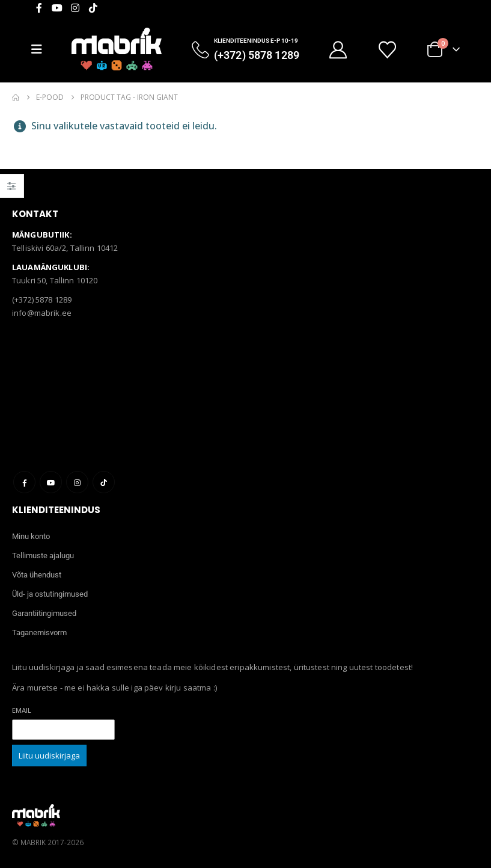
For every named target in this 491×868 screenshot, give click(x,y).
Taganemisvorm (39, 633)
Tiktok (104, 482)
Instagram (77, 482)
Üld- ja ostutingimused (50, 594)
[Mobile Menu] (41, 49)
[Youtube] (57, 8)
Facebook (24, 482)
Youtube (51, 482)
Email (22, 710)
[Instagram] (75, 8)
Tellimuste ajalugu (43, 556)
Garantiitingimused (44, 613)
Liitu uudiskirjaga (49, 756)
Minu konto (31, 536)
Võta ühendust (37, 575)
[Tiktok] (93, 8)
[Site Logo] (117, 49)
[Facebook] (39, 8)
